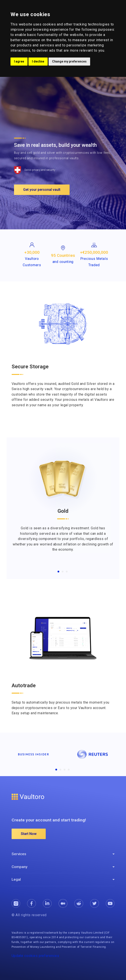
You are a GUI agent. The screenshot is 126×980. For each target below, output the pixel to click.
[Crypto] (67, 572)
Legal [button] (16, 879)
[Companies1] (56, 770)
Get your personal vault (42, 190)
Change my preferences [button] (69, 61)
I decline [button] (38, 61)
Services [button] (19, 854)
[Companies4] (69, 770)
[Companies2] (60, 770)
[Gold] (58, 572)
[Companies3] (65, 770)
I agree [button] (19, 61)
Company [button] (19, 867)
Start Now (29, 834)
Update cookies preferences (35, 956)
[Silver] (63, 572)
